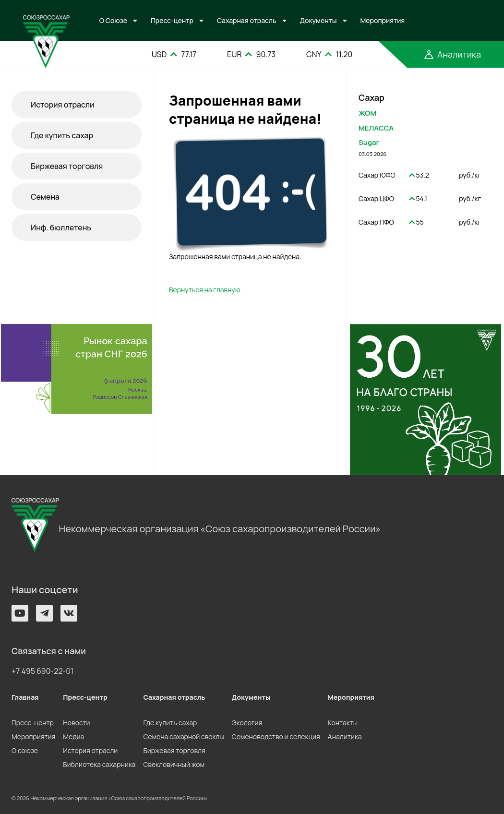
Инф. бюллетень (61, 227)
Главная (25, 697)
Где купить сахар (62, 135)
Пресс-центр (172, 20)
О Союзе (113, 20)
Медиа (73, 736)
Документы (318, 20)
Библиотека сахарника (99, 764)
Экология (247, 723)
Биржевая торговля (67, 166)
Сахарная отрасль (247, 20)
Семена (45, 197)
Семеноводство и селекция (276, 736)
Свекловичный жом (174, 764)
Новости (76, 723)
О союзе (25, 750)
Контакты (343, 723)
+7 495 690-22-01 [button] (42, 671)
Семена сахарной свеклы (183, 736)
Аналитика (345, 736)
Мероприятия (383, 20)
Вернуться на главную (205, 290)
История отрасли (62, 105)
